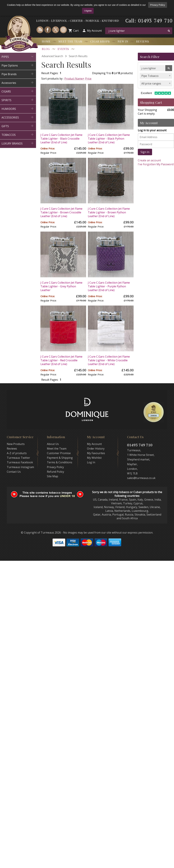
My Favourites (96, 453)
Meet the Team (70, 41)
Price (88, 79)
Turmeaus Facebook (20, 462)
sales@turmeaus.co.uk (141, 478)
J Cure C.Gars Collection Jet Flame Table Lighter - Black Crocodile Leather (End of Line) (61, 139)
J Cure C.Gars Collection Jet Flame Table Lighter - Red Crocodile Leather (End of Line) (61, 360)
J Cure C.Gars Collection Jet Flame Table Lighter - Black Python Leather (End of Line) (109, 139)
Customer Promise (59, 453)
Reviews (143, 41)
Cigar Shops (100, 41)
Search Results (78, 56)
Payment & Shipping (60, 458)
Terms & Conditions (60, 462)
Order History (96, 449)
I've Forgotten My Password (156, 164)
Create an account (149, 160)
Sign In (145, 152)
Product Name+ (74, 79)
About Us (53, 444)
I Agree (88, 11)
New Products (16, 444)
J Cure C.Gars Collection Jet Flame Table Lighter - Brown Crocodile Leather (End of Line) (61, 212)
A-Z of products (17, 453)
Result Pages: (50, 380)
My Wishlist (94, 458)
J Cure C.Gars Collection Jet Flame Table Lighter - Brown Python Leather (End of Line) (109, 212)
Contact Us (14, 472)
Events (63, 49)
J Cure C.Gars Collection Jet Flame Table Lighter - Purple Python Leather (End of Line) (109, 286)
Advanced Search (52, 56)
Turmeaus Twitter (18, 458)
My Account (94, 31)
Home (46, 41)
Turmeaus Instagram (20, 467)
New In (123, 41)
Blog (46, 49)
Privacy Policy (158, 5)
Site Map (53, 476)
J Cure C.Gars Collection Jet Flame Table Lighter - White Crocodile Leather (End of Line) (109, 360)
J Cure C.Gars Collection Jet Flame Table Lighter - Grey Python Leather (61, 286)
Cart (76, 31)
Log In (91, 462)
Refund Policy (55, 472)
